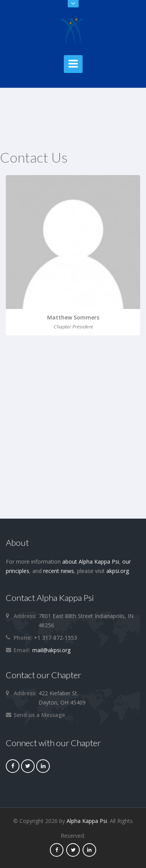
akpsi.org (118, 571)
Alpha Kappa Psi (87, 821)
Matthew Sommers (73, 317)
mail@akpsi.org (51, 650)
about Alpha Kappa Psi (91, 562)
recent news (59, 571)
